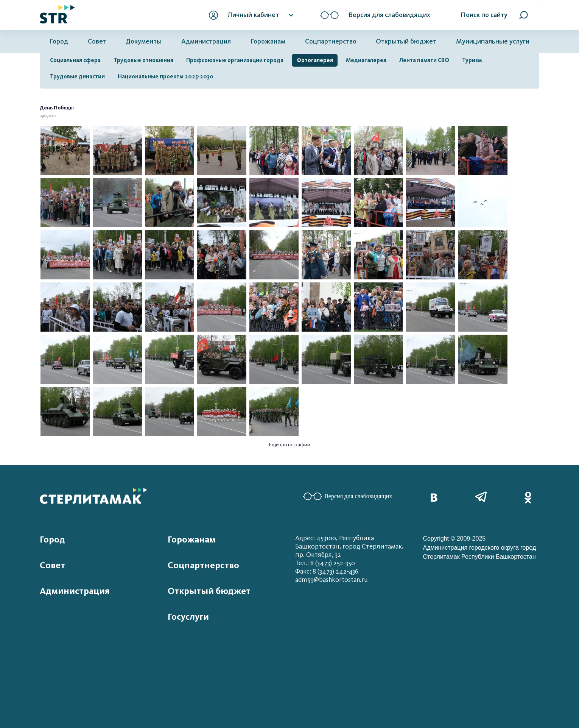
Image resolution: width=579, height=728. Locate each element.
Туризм (472, 60)
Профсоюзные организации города (235, 60)
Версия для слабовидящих (348, 496)
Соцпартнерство (331, 41)
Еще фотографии (290, 445)
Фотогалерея (315, 60)
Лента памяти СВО (424, 60)
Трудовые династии (77, 76)
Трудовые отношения (143, 60)
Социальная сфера (75, 60)
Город (59, 41)
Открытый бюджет (406, 41)
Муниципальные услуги (493, 41)
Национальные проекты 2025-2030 (166, 76)
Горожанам (268, 41)
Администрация (206, 41)
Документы (144, 41)
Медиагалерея (366, 60)
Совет (97, 41)
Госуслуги (188, 617)
